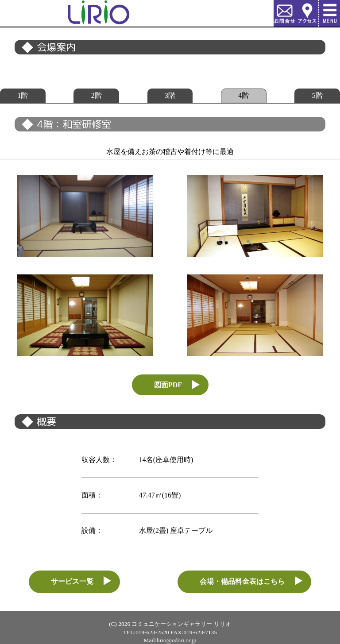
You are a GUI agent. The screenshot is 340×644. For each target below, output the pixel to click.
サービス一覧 (72, 581)
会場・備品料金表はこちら (242, 581)
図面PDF (168, 385)
